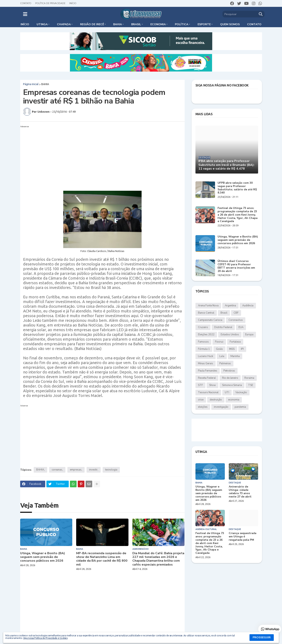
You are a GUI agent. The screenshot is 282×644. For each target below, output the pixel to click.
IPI (242, 349)
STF (200, 385)
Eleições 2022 (206, 335)
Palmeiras (225, 363)
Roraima (249, 378)
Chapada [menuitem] (64, 24)
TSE (251, 385)
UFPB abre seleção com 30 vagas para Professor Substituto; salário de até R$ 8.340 (237, 188)
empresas (76, 470)
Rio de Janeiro (230, 378)
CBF (236, 313)
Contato (26, 3)
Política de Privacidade (50, 3)
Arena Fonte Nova (208, 306)
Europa (249, 335)
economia (234, 400)
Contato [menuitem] (254, 24)
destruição (216, 400)
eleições (203, 407)
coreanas (57, 470)
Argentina (230, 306)
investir (93, 470)
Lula (222, 356)
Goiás (219, 349)
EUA (241, 327)
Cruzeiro (203, 327)
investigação (221, 407)
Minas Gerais (206, 363)
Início (73, 3)
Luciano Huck (206, 356)
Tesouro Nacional (208, 392)
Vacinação (241, 392)
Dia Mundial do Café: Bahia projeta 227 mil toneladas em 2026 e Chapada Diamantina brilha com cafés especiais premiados (158, 559)
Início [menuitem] (25, 24)
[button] (25, 14)
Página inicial (31, 84)
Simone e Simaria (232, 385)
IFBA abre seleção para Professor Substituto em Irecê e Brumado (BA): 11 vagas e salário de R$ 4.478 (226, 165)
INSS (232, 349)
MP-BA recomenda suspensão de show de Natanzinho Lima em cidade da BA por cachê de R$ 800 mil (102, 559)
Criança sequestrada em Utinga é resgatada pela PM (243, 537)
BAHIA (45, 84)
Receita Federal (207, 378)
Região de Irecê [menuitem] (92, 24)
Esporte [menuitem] (204, 24)
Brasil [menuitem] (136, 24)
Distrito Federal (223, 327)
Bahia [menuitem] (117, 24)
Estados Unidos (230, 335)
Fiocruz (219, 342)
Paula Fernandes (208, 371)
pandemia (240, 407)
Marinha (235, 356)
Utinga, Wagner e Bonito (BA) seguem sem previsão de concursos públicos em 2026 (43, 557)
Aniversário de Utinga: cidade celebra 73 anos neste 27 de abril (240, 492)
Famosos (203, 342)
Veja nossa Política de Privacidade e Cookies (45, 638)
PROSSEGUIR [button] (262, 637)
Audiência (248, 306)
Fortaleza (235, 342)
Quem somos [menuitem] (230, 24)
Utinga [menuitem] (42, 24)
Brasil (224, 313)
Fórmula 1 (204, 349)
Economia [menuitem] (158, 24)
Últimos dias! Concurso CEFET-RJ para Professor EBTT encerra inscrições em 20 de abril (236, 266)
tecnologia (111, 470)
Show (212, 385)
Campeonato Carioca (210, 320)
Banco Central (206, 313)
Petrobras (229, 371)
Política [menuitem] (182, 24)
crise (201, 400)
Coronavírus (236, 320)
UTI (227, 392)
